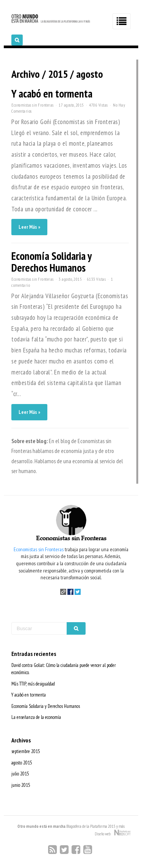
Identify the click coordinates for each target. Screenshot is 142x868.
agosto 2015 (22, 763)
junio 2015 (21, 785)
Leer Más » (29, 227)
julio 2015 (20, 774)
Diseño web (113, 833)
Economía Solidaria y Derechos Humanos (51, 262)
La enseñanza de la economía (36, 717)
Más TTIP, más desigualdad (33, 684)
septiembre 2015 (26, 751)
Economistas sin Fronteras (33, 105)
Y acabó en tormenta (52, 94)
